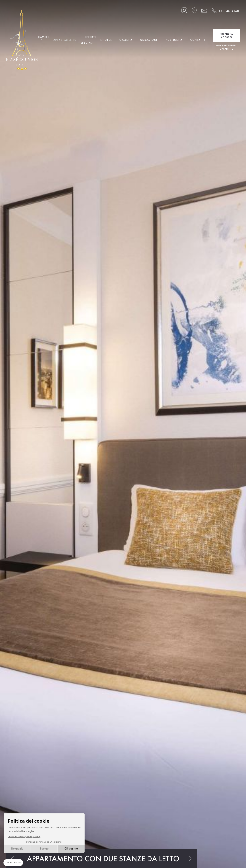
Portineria (174, 40)
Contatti (198, 40)
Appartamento (65, 40)
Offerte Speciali (89, 40)
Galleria (126, 40)
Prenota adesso (226, 35)
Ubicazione (149, 40)
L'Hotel (106, 40)
